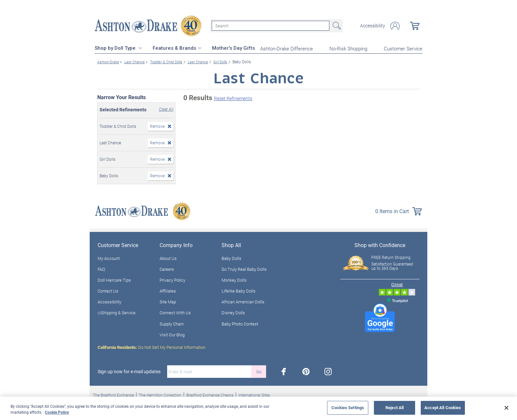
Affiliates (168, 290)
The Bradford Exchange (113, 394)
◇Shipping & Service (117, 312)
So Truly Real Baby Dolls (244, 268)
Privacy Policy (172, 279)
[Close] (506, 408)
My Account (109, 258)
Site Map (168, 301)
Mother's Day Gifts (233, 48)
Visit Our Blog (172, 334)
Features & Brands (177, 48)
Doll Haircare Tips (114, 279)
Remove (157, 126)
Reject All (395, 407)
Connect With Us (175, 312)
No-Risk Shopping (348, 48)
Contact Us (108, 290)
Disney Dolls (233, 312)
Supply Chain (172, 323)
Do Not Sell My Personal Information (152, 347)
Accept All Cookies (443, 407)
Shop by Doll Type (119, 48)
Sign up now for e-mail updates (129, 371)
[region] (258, 408)
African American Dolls (243, 301)
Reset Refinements (233, 98)
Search (336, 26)
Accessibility (373, 26)
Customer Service (403, 48)
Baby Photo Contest (240, 323)
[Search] (271, 26)
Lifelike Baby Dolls (239, 290)
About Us (168, 258)
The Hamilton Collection (160, 394)
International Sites (254, 394)
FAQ (101, 268)
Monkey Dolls (234, 279)
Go (259, 371)
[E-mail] (209, 371)
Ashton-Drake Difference (287, 48)
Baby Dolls (231, 258)
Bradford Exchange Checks (210, 394)
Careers (167, 268)
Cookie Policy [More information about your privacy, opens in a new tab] (57, 412)
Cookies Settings (348, 407)
